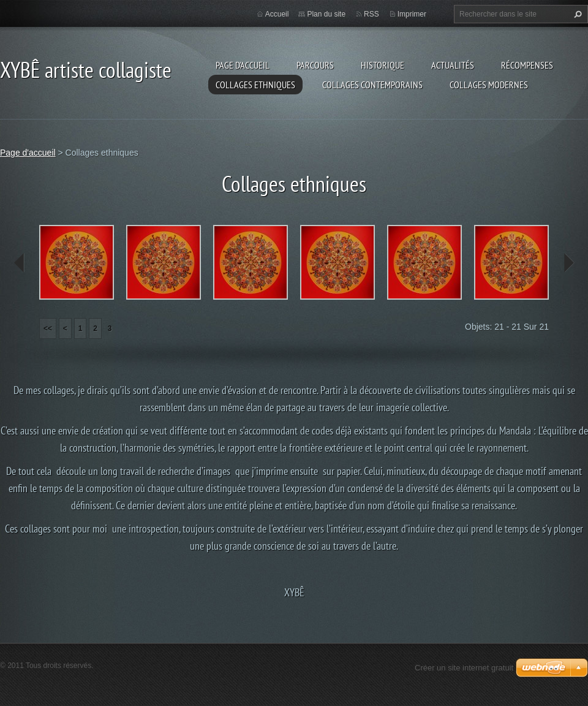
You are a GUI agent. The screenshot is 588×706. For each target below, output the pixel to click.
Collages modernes (489, 85)
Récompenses (527, 65)
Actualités (453, 65)
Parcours (315, 65)
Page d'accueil (243, 65)
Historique (383, 65)
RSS (371, 14)
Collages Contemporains (372, 85)
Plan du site (326, 14)
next (568, 263)
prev (20, 263)
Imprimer (412, 14)
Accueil (277, 14)
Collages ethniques (255, 85)
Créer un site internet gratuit (464, 668)
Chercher (576, 14)
